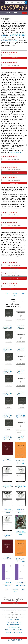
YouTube (17, 640)
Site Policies (14, 620)
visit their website (15, 152)
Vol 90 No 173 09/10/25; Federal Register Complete (7, 415)
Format (14, 299)
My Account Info (14, 625)
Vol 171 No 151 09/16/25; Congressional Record (21, 327)
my (6, 13)
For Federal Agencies (14, 630)
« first (6, 293)
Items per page (11, 306)
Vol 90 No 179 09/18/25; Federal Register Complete (7, 327)
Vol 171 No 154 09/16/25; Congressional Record (21, 393)
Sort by (9, 304)
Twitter (12, 640)
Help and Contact (14, 622)
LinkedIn (21, 640)
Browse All (8, 16)
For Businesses (14, 627)
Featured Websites (14, 632)
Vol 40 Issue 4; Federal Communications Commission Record (7, 557)
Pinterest (19, 640)
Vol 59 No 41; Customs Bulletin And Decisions (21, 486)
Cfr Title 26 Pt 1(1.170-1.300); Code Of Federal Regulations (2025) (7, 584)
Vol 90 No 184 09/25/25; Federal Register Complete (7, 393)
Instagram (14, 640)
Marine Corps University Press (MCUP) (13, 37)
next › (23, 293)
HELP (15, 13)
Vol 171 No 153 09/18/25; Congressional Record (21, 371)
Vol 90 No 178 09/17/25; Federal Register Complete (7, 437)
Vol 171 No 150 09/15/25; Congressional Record (21, 437)
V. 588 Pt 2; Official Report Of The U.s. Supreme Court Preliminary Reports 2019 (21, 560)
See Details (14, 603)
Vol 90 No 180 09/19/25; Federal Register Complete (7, 349)
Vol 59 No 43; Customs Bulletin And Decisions (21, 511)
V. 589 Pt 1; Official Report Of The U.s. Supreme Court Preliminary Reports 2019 (21, 462)
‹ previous (15, 293)
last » (15, 296)
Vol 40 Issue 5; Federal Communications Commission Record (7, 459)
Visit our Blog (14, 638)
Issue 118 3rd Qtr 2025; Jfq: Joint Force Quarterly (21, 533)
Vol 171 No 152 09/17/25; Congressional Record (21, 349)
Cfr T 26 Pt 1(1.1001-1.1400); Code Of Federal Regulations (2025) (21, 584)
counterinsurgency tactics (9, 41)
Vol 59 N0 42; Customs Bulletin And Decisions (7, 511)
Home (2, 16)
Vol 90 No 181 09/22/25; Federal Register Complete (7, 371)
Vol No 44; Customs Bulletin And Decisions (7, 535)
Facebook (9, 640)
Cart (25, 13)
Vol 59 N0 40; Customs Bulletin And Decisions (7, 486)
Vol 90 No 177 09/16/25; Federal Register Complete (21, 415)
